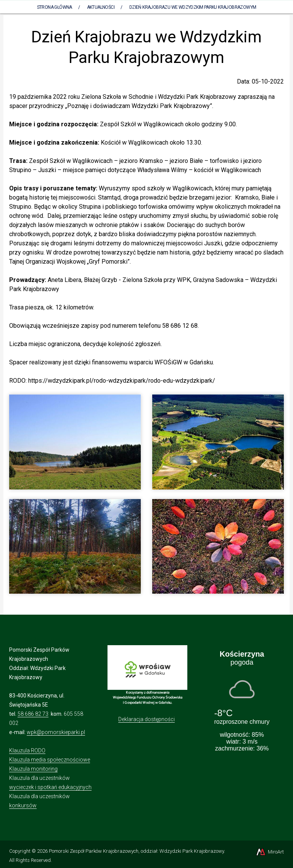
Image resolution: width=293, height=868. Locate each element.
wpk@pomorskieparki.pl (56, 732)
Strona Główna (55, 7)
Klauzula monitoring (33, 769)
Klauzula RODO (27, 750)
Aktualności (101, 7)
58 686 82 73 (33, 714)
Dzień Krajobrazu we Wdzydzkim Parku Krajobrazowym (193, 7)
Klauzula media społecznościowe (50, 760)
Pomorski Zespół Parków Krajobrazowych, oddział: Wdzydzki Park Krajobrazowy (136, 851)
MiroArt (270, 852)
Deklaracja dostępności (146, 719)
